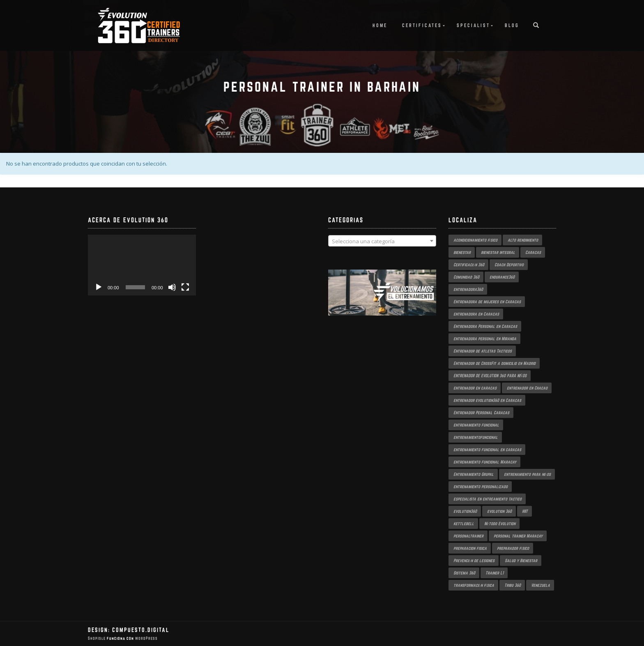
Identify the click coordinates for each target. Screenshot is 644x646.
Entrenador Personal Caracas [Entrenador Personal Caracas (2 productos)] (481, 413)
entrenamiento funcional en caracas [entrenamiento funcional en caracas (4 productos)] (487, 450)
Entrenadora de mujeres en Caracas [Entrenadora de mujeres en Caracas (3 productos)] (487, 302)
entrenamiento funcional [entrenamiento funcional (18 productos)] (476, 425)
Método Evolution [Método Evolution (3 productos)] (500, 524)
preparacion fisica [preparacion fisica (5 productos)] (470, 548)
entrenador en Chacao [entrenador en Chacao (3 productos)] (527, 388)
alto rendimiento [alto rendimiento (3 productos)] (523, 240)
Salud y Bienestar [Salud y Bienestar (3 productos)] (521, 561)
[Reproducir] (99, 287)
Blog (512, 25)
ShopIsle (97, 638)
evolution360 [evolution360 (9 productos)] (465, 511)
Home (380, 25)
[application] (142, 265)
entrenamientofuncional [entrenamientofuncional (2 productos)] (476, 437)
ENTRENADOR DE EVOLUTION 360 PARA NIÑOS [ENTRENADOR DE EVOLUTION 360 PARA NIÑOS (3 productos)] (490, 376)
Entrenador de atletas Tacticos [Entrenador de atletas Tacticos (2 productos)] (483, 351)
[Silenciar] (172, 287)
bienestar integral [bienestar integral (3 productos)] (498, 252)
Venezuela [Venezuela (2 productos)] (540, 585)
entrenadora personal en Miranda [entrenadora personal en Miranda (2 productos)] (485, 339)
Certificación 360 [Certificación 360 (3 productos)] (469, 265)
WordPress (146, 638)
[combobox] (382, 241)
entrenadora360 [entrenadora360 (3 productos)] (468, 289)
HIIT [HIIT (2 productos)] (525, 511)
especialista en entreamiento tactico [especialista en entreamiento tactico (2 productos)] (488, 499)
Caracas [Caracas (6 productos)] (533, 252)
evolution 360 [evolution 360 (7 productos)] (499, 511)
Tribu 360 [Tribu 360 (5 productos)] (513, 585)
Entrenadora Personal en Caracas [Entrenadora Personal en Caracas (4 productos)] (485, 326)
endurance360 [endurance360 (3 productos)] (502, 277)
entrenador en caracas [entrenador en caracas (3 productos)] (475, 388)
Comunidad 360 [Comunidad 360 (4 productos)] (466, 277)
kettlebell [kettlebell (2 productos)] (464, 524)
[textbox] (382, 241)
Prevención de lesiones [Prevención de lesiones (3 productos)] (474, 561)
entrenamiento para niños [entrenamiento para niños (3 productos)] (527, 474)
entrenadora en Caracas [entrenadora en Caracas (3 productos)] (476, 314)
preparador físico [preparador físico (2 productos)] (513, 548)
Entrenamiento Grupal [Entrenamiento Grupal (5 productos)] (474, 474)
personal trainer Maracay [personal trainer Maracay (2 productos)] (518, 536)
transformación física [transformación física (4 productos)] (474, 585)
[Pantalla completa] (185, 287)
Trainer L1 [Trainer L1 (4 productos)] (494, 573)
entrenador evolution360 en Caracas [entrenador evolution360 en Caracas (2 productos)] (487, 400)
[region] (382, 301)
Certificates (422, 25)
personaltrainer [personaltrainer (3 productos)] (468, 536)
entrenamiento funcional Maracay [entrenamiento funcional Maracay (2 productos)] (485, 462)
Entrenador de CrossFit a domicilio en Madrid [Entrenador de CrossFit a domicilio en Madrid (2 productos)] (494, 363)
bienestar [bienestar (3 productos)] (462, 252)
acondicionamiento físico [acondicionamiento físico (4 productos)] (476, 240)
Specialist (473, 25)
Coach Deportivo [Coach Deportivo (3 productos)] (509, 265)
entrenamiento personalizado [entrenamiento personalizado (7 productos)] (481, 487)
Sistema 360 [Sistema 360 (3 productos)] (464, 573)
